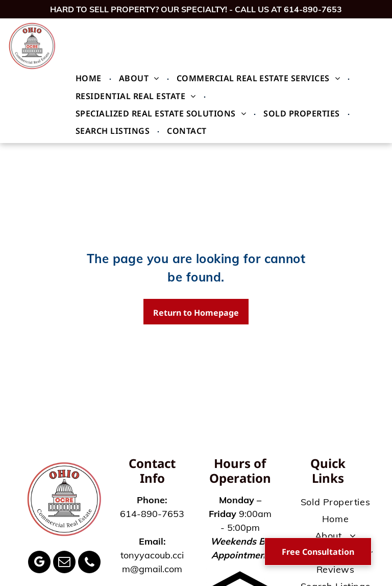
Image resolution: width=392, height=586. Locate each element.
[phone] (89, 563)
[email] (64, 563)
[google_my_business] (39, 563)
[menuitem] (90, 78)
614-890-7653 (313, 9)
